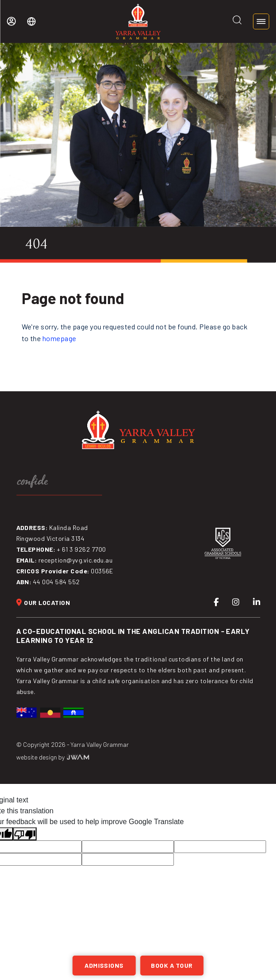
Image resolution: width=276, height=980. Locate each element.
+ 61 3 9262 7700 (82, 549)
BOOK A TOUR (172, 965)
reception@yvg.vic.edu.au (76, 560)
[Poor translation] (25, 834)
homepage (59, 338)
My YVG (11, 21)
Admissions (104, 965)
